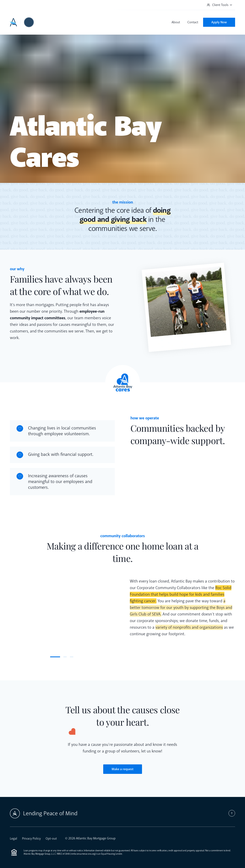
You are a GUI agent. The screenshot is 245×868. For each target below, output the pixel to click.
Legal (14, 839)
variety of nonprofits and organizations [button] (189, 627)
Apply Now (219, 22)
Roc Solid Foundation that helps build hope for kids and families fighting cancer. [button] (181, 594)
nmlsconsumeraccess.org (83, 854)
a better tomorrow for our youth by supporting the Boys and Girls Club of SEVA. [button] (181, 608)
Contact (193, 22)
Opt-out (51, 839)
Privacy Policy (31, 839)
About (176, 22)
